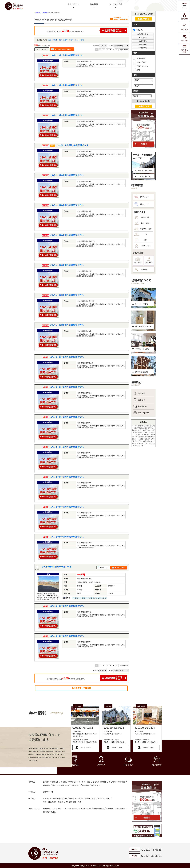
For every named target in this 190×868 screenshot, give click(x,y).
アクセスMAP (86, 747)
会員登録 (185, 16)
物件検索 (94, 4)
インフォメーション (72, 809)
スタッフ (139, 400)
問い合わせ (157, 761)
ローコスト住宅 (116, 4)
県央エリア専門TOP (68, 782)
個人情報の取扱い (50, 812)
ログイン (185, 27)
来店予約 (185, 38)
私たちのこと (73, 4)
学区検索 (138, 261)
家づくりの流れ (104, 798)
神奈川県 (138, 30)
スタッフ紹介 (57, 809)
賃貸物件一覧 (48, 792)
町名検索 (149, 261)
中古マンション (74, 40)
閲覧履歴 (46, 785)
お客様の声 (140, 406)
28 (117, 50)
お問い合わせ (141, 413)
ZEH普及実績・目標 (73, 802)
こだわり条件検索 (100, 782)
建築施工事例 (90, 798)
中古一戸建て (63, 40)
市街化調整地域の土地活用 (53, 802)
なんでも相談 (185, 49)
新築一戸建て (53, 40)
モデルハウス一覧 (144, 170)
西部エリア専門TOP (51, 782)
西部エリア (142, 197)
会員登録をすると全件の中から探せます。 (87, 31)
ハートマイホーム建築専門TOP (55, 798)
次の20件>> (124, 50)
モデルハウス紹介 (76, 798)
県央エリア (142, 204)
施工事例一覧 (143, 176)
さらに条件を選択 (144, 101)
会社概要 (139, 393)
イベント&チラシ (73, 785)
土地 (82, 40)
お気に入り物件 (58, 785)
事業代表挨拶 (98, 809)
